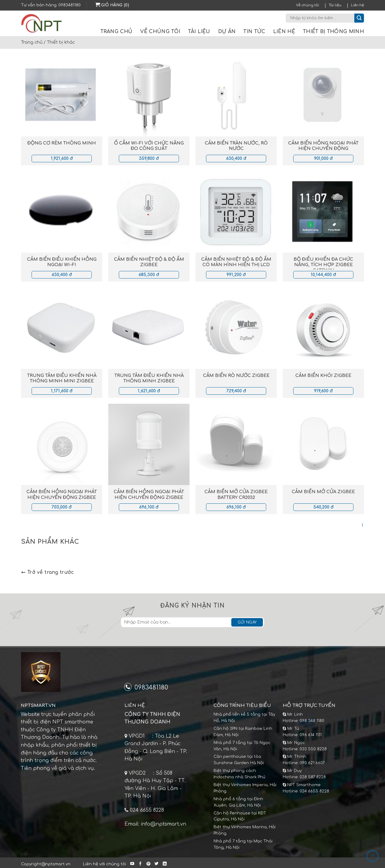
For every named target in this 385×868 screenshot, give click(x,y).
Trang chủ (117, 32)
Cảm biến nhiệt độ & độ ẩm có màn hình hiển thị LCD (236, 262)
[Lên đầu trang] (373, 856)
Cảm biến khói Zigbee (323, 375)
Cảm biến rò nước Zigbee (236, 375)
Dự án (227, 32)
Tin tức (254, 32)
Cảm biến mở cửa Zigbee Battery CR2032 (236, 495)
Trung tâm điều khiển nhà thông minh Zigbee (149, 378)
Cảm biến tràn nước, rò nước (236, 146)
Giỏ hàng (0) (112, 5)
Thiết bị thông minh (333, 32)
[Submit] (359, 18)
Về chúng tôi (308, 5)
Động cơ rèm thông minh (62, 143)
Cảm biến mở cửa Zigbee (323, 492)
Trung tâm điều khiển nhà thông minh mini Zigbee (62, 378)
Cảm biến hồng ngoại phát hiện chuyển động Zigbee (62, 495)
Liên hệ (357, 5)
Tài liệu (335, 5)
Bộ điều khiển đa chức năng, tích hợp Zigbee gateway (323, 265)
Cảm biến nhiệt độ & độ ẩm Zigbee (149, 262)
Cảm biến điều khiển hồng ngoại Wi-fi (62, 262)
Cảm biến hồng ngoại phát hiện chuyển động (323, 146)
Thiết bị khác (61, 42)
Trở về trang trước (48, 572)
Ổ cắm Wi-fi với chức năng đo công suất (149, 146)
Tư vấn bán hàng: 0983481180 (51, 5)
